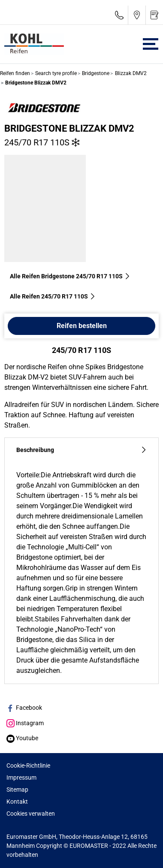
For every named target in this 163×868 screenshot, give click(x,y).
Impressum (21, 778)
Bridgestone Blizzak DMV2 (69, 128)
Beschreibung (81, 450)
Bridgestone (95, 73)
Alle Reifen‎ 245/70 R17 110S (53, 296)
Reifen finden (15, 73)
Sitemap (17, 790)
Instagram (25, 723)
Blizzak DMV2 (130, 73)
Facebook (24, 708)
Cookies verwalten (31, 814)
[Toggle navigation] (151, 44)
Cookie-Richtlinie (28, 766)
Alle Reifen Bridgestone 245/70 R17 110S (70, 276)
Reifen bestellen (82, 326)
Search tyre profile (55, 73)
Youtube (22, 738)
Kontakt (17, 802)
